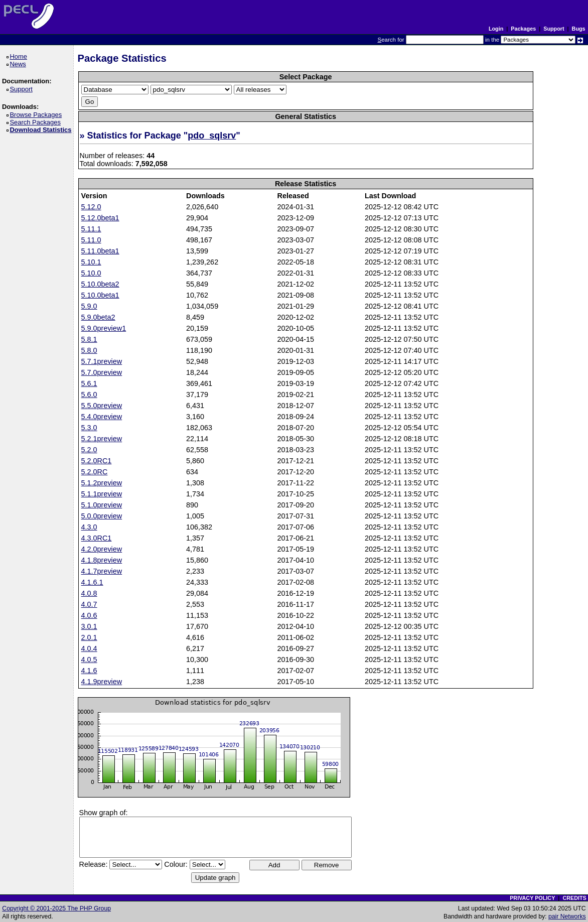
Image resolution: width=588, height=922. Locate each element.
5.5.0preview (102, 406)
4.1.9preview (102, 682)
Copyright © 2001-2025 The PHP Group (56, 908)
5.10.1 (91, 262)
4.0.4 (89, 648)
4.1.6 (89, 671)
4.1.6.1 (92, 582)
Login (496, 29)
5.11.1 (91, 229)
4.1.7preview (102, 571)
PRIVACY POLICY (532, 898)
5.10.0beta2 (100, 284)
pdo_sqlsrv (212, 136)
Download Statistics (42, 130)
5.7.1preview (102, 361)
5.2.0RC (95, 472)
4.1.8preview (102, 560)
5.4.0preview (102, 417)
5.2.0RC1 (97, 461)
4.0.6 (89, 615)
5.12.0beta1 (100, 218)
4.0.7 (89, 604)
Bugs (579, 29)
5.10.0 (91, 273)
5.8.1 (89, 339)
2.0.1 (89, 637)
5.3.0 (89, 428)
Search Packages (37, 122)
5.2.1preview (102, 439)
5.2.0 (89, 450)
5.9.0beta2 (98, 317)
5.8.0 (89, 350)
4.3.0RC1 (97, 538)
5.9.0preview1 (104, 328)
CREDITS (574, 898)
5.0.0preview (102, 516)
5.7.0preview (102, 372)
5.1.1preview (102, 494)
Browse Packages (37, 115)
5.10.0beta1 (100, 295)
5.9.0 (89, 306)
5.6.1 (89, 383)
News (19, 64)
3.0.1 (89, 626)
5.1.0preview (102, 505)
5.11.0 (91, 240)
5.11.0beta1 (100, 251)
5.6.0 (89, 394)
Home (20, 56)
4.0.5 (89, 660)
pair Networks (567, 916)
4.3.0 (89, 527)
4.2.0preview (102, 549)
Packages (523, 29)
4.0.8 (89, 593)
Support (554, 29)
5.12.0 (91, 207)
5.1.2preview (102, 483)
